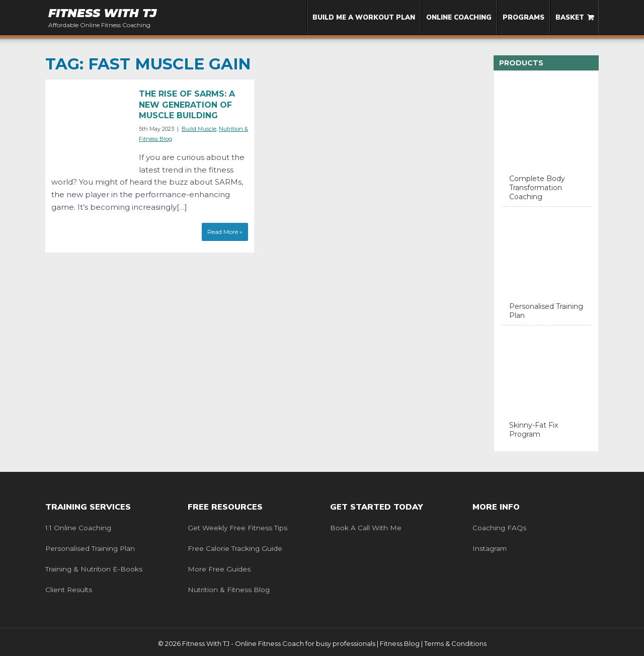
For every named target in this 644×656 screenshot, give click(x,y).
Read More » (225, 232)
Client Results (69, 590)
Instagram (490, 548)
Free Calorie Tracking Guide (235, 548)
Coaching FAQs (499, 528)
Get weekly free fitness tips (237, 528)
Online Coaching (459, 18)
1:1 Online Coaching (78, 528)
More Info (496, 507)
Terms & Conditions (455, 643)
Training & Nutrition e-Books (94, 569)
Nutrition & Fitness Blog (229, 590)
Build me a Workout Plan (364, 18)
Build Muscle (199, 129)
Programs (524, 18)
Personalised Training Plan (90, 548)
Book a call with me (366, 528)
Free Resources (225, 507)
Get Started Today (377, 507)
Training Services (88, 507)
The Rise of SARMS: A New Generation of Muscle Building (187, 105)
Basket (570, 18)
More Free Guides (219, 569)
